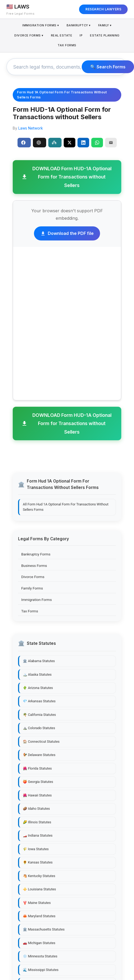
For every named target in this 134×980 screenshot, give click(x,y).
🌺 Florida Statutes (37, 768)
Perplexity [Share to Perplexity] (54, 143)
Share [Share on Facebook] (23, 143)
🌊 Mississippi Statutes (41, 970)
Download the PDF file (67, 233)
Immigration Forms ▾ (41, 25)
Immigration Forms (36, 600)
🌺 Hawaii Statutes (37, 795)
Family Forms (32, 588)
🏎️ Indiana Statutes (38, 835)
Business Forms (34, 566)
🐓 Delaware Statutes (39, 755)
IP (81, 35)
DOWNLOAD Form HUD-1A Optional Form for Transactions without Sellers (66, 177)
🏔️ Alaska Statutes (37, 674)
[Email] (111, 143)
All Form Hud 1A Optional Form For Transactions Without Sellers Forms (66, 507)
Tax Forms (67, 45)
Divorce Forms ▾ (29, 35)
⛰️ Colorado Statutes (39, 728)
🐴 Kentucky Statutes (39, 876)
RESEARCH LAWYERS (103, 9)
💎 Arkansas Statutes (39, 701)
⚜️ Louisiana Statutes (39, 889)
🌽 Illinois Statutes (37, 822)
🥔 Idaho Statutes (36, 809)
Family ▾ (105, 25)
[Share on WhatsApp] (97, 143)
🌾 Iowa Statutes (36, 849)
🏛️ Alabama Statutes (39, 661)
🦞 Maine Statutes (37, 903)
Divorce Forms (33, 577)
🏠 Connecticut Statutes (41, 742)
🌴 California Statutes (39, 715)
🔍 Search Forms (108, 67)
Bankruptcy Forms (36, 554)
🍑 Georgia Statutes (38, 782)
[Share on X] (70, 143)
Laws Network (31, 128)
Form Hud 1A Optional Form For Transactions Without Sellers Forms (62, 95)
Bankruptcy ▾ (79, 25)
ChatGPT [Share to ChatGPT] (39, 143)
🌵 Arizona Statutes (38, 688)
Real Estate (62, 35)
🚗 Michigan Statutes (39, 943)
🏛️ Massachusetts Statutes (44, 929)
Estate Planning (105, 35)
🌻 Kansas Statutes (38, 862)
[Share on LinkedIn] (83, 143)
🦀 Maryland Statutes (39, 916)
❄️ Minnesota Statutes (40, 956)
